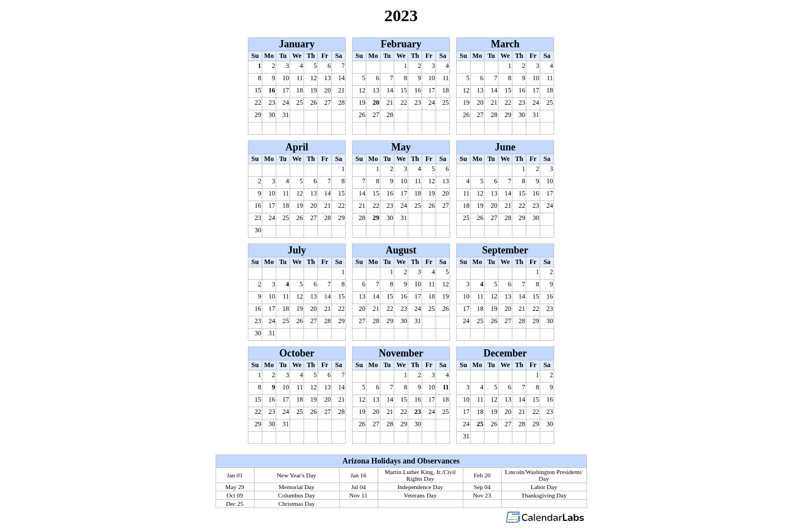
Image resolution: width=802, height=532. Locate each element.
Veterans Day (420, 495)
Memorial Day (296, 487)
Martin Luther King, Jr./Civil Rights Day (420, 475)
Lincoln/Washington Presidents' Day (544, 475)
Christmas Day (297, 504)
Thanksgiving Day (544, 495)
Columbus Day (296, 495)
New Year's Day (297, 475)
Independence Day (420, 487)
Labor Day (544, 487)
